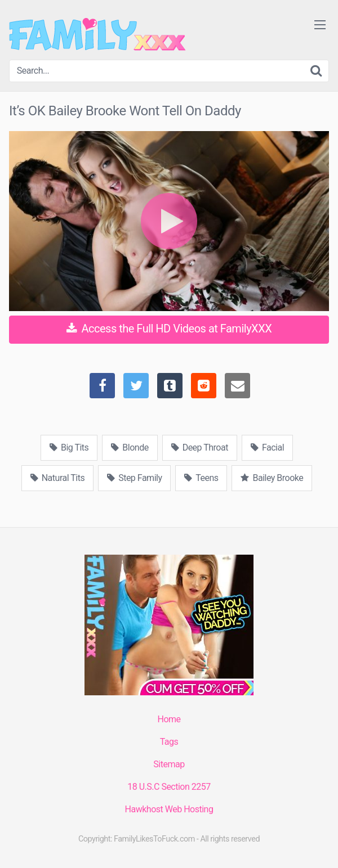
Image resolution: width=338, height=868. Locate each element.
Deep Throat (200, 448)
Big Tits (69, 448)
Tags (169, 742)
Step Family (134, 478)
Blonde (130, 448)
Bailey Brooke (272, 478)
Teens (201, 478)
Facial (267, 448)
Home (169, 719)
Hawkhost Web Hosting (169, 809)
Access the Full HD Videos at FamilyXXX (169, 329)
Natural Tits (57, 478)
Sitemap (169, 764)
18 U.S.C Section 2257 (169, 787)
